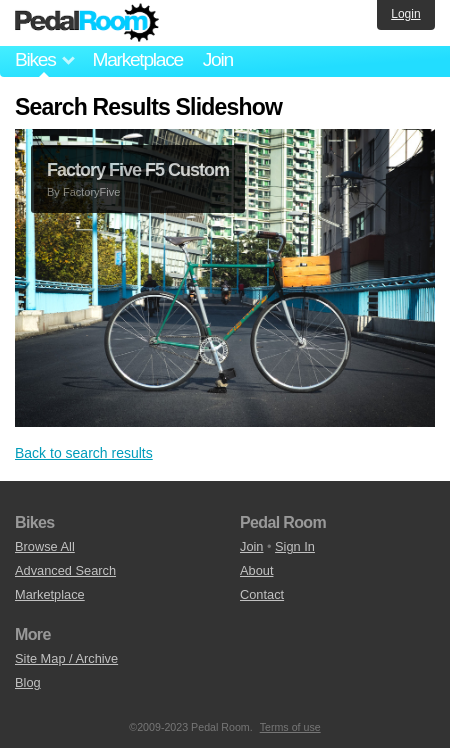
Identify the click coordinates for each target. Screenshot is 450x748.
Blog (28, 682)
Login (405, 14)
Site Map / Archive (66, 658)
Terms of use (290, 727)
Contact (262, 594)
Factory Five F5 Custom (138, 170)
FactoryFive (91, 192)
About (256, 570)
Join (218, 59)
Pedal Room (87, 23)
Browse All (45, 546)
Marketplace (137, 59)
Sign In (295, 546)
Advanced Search (65, 570)
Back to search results (84, 453)
